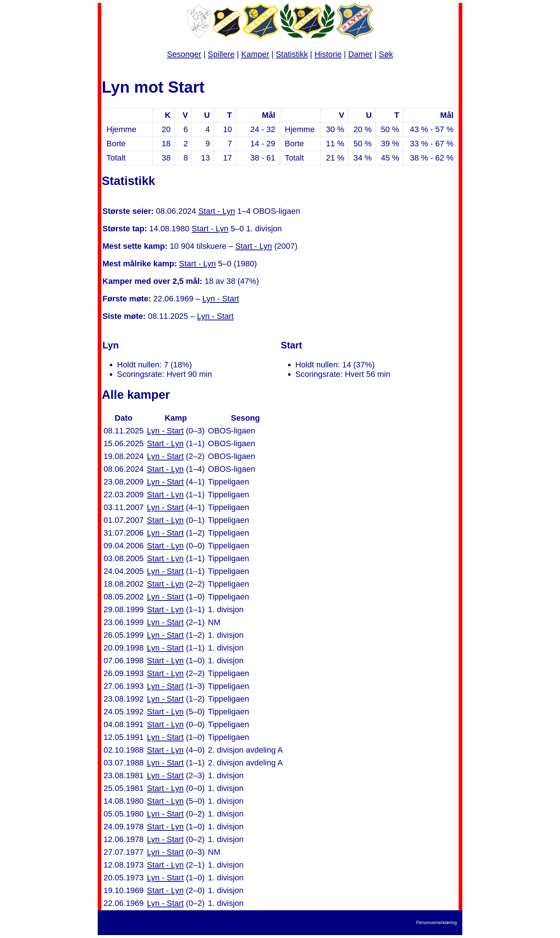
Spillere (221, 54)
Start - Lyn (217, 211)
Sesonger (184, 54)
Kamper (255, 54)
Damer (360, 54)
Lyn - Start (221, 299)
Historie (328, 54)
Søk (386, 54)
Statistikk (292, 54)
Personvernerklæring (437, 923)
